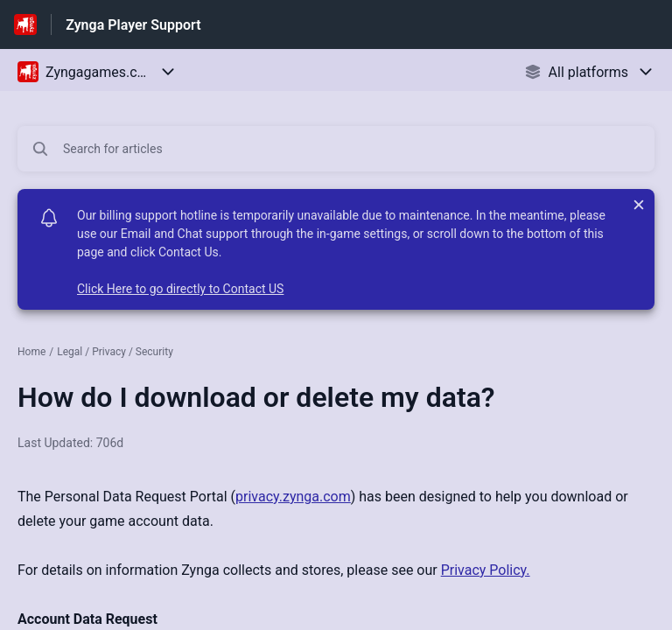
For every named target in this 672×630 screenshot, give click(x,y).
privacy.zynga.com (293, 497)
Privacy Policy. (486, 570)
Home (31, 352)
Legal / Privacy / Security (115, 352)
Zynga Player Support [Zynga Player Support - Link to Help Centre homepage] (133, 25)
